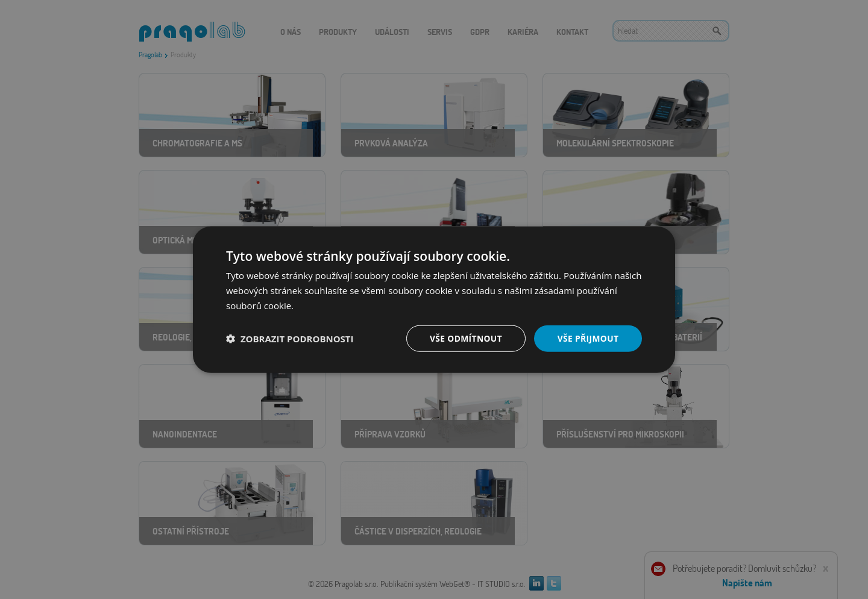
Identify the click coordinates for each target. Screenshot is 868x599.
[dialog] (434, 299)
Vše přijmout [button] (588, 338)
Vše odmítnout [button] (465, 338)
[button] (290, 338)
